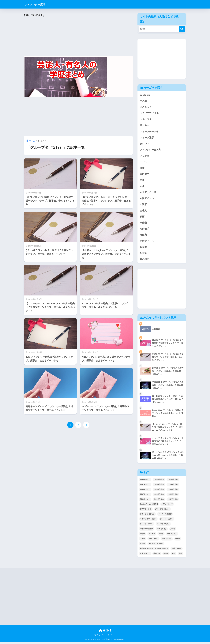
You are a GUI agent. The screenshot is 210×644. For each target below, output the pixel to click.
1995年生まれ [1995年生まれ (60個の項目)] (159, 491)
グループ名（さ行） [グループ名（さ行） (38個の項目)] (147, 516)
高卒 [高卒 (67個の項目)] (181, 555)
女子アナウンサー (149, 193)
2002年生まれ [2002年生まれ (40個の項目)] (173, 501)
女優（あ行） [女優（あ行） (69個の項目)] (153, 541)
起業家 (143, 249)
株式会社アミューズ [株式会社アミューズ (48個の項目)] (156, 545)
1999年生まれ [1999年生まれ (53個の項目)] (173, 496)
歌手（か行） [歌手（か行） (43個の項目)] (145, 555)
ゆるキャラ (146, 107)
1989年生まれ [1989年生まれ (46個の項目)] (173, 481)
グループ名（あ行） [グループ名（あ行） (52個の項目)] (163, 511)
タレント (144, 144)
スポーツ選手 (147, 138)
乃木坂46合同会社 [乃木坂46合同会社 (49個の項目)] (147, 531)
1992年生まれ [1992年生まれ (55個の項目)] (159, 486)
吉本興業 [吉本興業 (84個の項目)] (152, 536)
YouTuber (145, 95)
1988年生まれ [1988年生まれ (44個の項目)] (159, 481)
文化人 (143, 212)
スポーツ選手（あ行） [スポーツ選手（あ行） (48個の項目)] (148, 521)
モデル (143, 163)
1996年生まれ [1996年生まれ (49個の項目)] (173, 491)
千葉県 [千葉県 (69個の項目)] (142, 536)
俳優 (142, 169)
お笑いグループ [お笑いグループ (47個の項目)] (167, 506)
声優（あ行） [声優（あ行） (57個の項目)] (172, 536)
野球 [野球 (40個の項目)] (174, 555)
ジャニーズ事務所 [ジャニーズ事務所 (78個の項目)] (165, 516)
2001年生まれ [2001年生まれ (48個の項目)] (159, 501)
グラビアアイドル (149, 114)
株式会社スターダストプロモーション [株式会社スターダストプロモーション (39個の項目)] (154, 550)
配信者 (143, 255)
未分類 (143, 224)
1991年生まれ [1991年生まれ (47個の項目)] (145, 486)
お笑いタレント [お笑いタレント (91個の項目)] (146, 511)
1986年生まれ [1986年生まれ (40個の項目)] (145, 481)
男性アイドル (147, 242)
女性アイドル (147, 199)
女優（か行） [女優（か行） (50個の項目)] (167, 541)
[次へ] (86, 425)
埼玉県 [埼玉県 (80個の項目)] (161, 536)
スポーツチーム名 (149, 132)
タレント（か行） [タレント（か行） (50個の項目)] (147, 526)
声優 (142, 181)
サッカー (144, 126)
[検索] (182, 29)
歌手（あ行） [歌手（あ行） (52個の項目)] (177, 550)
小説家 (143, 206)
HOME (105, 632)
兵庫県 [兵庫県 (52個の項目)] (173, 531)
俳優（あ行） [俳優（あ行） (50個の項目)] (162, 531)
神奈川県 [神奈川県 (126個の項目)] (157, 555)
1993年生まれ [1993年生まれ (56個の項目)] (173, 486)
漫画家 (143, 236)
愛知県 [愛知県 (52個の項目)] (178, 541)
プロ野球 (144, 156)
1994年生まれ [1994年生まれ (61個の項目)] (145, 491)
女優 (142, 187)
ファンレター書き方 (150, 150)
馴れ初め (144, 261)
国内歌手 (144, 175)
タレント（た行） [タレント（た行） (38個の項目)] (163, 526)
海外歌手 (144, 230)
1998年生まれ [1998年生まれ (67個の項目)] (159, 496)
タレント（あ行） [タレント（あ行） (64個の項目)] (167, 521)
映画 (142, 218)
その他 (143, 101)
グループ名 (146, 120)
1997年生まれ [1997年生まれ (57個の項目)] (145, 496)
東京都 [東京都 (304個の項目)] (142, 545)
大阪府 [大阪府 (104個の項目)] (142, 541)
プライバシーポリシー (105, 637)
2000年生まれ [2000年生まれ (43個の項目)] (145, 501)
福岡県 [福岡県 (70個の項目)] (166, 555)
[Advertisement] (78, 37)
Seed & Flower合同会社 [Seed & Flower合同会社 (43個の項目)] (149, 506)
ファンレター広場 (38, 4)
